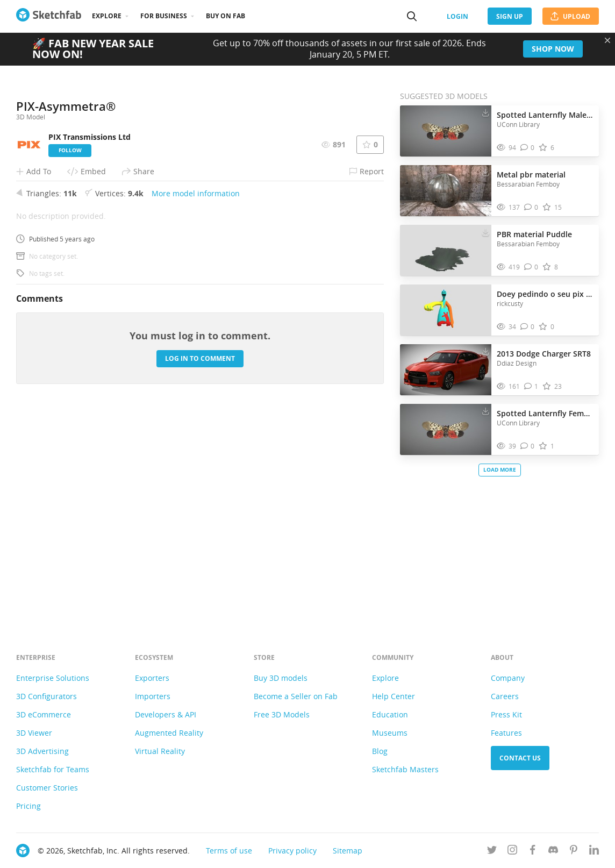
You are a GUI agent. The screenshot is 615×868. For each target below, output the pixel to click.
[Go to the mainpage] (49, 16)
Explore (107, 16)
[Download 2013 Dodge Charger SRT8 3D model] (485, 351)
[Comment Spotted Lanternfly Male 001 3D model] (528, 148)
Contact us (520, 758)
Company (508, 678)
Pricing (28, 806)
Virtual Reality (160, 751)
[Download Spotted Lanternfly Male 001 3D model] (485, 112)
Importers (153, 696)
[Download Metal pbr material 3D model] (485, 172)
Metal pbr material (531, 175)
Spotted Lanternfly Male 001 (545, 115)
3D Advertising (42, 751)
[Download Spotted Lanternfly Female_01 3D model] (485, 411)
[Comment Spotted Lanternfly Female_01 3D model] (528, 446)
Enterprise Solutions (53, 678)
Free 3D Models (282, 714)
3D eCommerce (44, 714)
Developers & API (166, 714)
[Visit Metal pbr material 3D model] (446, 191)
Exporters (152, 678)
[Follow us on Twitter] (492, 852)
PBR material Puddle (534, 234)
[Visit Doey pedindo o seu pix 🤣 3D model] (446, 310)
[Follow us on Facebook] (533, 852)
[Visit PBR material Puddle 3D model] (446, 251)
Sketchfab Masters (405, 769)
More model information (196, 399)
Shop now (553, 49)
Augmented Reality (169, 733)
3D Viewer (34, 733)
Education (390, 714)
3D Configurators (47, 696)
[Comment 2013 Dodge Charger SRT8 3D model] (531, 386)
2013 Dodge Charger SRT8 (544, 354)
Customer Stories (47, 788)
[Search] (412, 16)
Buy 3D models (281, 678)
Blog (380, 751)
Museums (390, 733)
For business (164, 16)
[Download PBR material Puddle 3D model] (485, 232)
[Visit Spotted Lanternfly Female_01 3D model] (446, 430)
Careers (505, 696)
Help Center (394, 696)
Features (506, 733)
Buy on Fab (226, 16)
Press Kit (506, 714)
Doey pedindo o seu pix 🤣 (545, 294)
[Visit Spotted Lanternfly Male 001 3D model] (446, 131)
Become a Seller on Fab (296, 696)
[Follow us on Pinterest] (574, 852)
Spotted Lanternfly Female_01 (545, 413)
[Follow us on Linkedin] (594, 852)
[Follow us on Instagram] (512, 852)
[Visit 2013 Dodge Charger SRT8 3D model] (446, 370)
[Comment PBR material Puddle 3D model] (531, 267)
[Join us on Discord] (553, 852)
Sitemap (348, 851)
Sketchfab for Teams (53, 769)
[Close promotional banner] (607, 40)
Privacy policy (292, 851)
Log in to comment (200, 564)
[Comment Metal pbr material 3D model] (531, 207)
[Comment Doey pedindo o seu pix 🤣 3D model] (528, 327)
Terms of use (229, 851)
